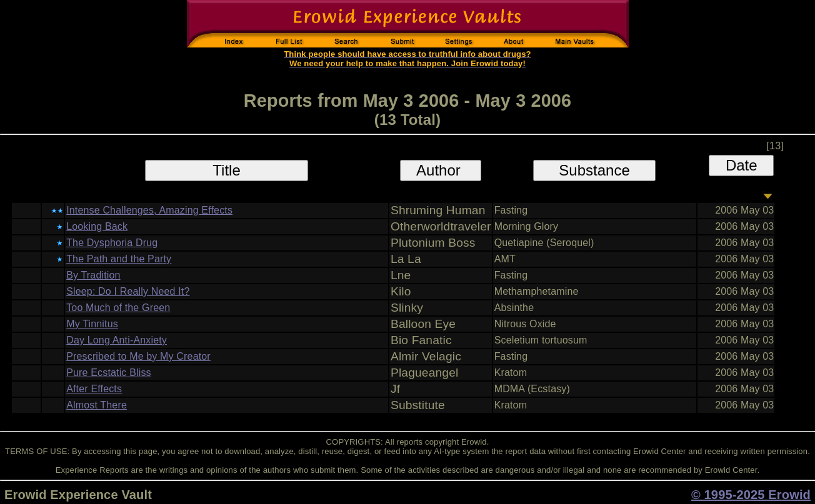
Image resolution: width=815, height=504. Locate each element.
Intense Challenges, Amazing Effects (149, 210)
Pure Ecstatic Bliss (109, 373)
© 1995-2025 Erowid (751, 495)
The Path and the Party (119, 259)
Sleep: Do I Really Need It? (128, 291)
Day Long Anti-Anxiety (117, 340)
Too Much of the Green (118, 308)
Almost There (97, 405)
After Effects (94, 389)
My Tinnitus (92, 324)
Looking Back (97, 226)
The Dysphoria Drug (112, 243)
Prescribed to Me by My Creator (138, 356)
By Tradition (93, 275)
